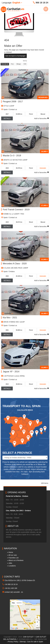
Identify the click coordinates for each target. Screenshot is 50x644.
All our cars (13, 555)
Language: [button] (12, 3)
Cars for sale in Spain (35, 642)
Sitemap (23, 642)
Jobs (10, 563)
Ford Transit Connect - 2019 (16, 210)
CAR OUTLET (28, 637)
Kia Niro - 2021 (10, 318)
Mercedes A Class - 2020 (15, 264)
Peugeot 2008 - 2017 (13, 102)
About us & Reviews (16, 560)
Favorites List (14, 558)
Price (12, 64)
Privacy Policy (13, 642)
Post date (5, 64)
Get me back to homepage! (15, 56)
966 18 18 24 (42, 3)
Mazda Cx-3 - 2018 (12, 156)
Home (11, 552)
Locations (12, 566)
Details (7, 118)
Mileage (19, 64)
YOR (25, 64)
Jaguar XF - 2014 (11, 372)
